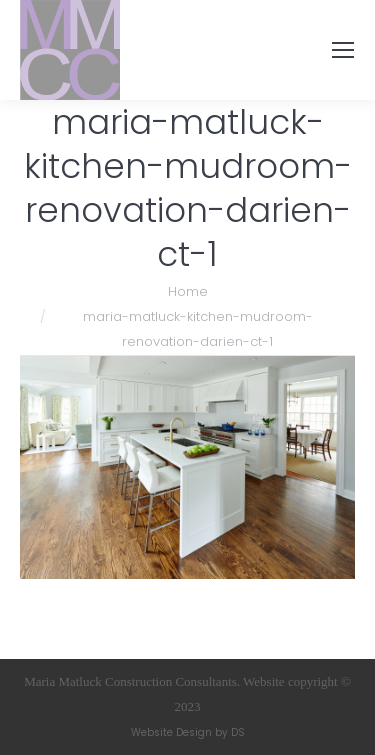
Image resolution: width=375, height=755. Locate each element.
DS (238, 732)
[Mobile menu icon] (343, 50)
